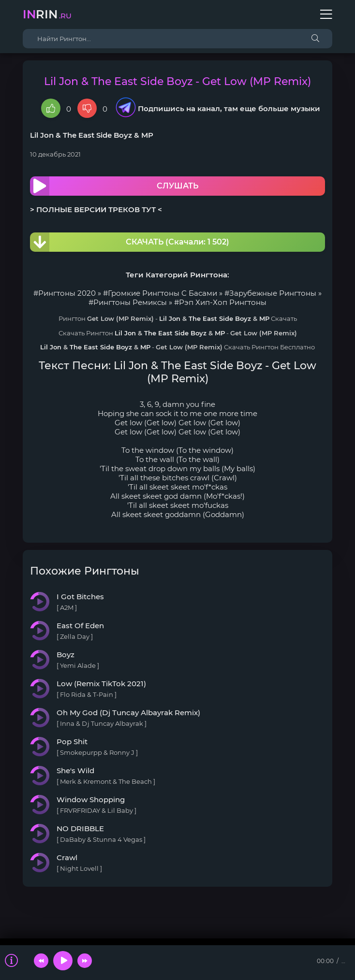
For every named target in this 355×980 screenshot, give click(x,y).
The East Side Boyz (97, 135)
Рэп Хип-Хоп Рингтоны (223, 302)
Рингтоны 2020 (67, 293)
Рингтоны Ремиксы (130, 302)
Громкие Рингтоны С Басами (163, 293)
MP (147, 135)
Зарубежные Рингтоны (273, 293)
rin (47, 14)
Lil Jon (42, 135)
